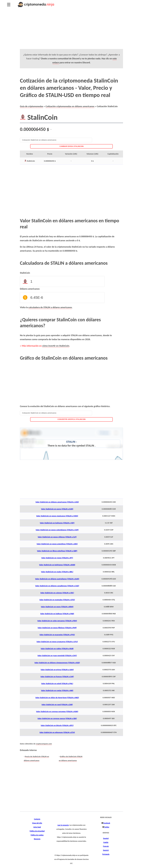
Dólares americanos (30, 289)
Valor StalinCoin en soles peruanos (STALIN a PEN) (57, 621)
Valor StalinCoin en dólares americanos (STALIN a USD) (57, 502)
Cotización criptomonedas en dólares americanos (70, 106)
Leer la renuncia (63, 825)
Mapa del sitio (37, 823)
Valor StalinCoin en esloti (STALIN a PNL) (57, 683)
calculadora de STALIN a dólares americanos (50, 307)
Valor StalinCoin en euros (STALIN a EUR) (57, 509)
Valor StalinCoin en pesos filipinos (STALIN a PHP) (57, 628)
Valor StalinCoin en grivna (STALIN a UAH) (57, 670)
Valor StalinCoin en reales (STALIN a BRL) (57, 572)
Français (106, 846)
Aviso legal (37, 827)
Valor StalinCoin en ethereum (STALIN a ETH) (57, 732)
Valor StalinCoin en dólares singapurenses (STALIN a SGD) (57, 663)
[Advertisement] (71, 31)
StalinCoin (25, 273)
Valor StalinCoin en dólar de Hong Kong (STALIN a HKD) (57, 698)
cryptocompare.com (44, 744)
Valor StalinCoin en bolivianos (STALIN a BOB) (57, 565)
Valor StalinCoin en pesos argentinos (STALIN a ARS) (57, 544)
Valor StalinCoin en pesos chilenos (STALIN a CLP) (57, 537)
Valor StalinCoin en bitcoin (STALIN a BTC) (57, 725)
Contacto (37, 819)
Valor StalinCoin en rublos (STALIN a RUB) (57, 649)
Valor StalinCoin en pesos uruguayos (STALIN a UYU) (57, 642)
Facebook (107, 823)
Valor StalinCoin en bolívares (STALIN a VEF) (57, 523)
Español (106, 838)
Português (106, 854)
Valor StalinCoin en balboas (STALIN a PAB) (57, 614)
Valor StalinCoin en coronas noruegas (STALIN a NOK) (57, 711)
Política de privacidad (37, 831)
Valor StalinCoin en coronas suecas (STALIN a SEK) (57, 718)
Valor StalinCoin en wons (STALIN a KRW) (57, 607)
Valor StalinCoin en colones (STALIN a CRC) (57, 593)
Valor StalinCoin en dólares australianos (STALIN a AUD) (57, 579)
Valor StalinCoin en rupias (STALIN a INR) (57, 690)
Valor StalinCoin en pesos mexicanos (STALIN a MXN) (57, 516)
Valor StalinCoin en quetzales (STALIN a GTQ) (57, 600)
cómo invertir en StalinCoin (56, 346)
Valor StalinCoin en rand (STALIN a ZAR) (57, 705)
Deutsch (106, 850)
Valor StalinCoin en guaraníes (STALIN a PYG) (57, 635)
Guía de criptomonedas (31, 106)
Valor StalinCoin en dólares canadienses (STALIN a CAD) (57, 586)
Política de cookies (37, 835)
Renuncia (37, 839)
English (106, 842)
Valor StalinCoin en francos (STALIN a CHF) (57, 677)
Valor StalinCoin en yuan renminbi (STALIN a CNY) (57, 656)
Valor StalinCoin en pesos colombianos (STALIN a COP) (57, 530)
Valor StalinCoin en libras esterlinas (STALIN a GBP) (57, 551)
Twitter (107, 827)
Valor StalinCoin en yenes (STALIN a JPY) (57, 558)
